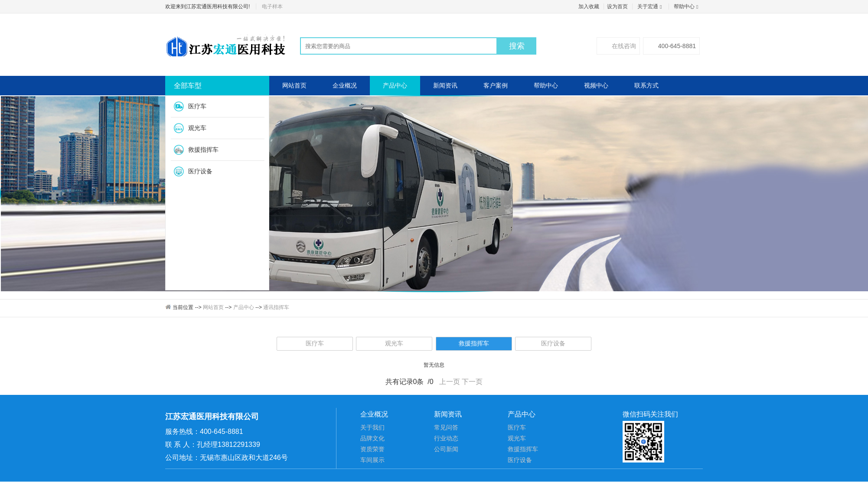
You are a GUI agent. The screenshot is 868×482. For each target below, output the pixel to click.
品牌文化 (372, 438)
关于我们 (372, 427)
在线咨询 (618, 46)
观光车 (197, 128)
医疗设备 (200, 171)
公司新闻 (446, 449)
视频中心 (596, 85)
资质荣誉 (372, 449)
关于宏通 (651, 7)
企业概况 (345, 85)
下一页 (472, 382)
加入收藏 (589, 7)
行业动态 (446, 438)
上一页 (450, 382)
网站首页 (294, 85)
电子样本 (272, 7)
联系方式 (646, 85)
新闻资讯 (445, 85)
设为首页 (617, 7)
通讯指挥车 (276, 307)
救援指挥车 (203, 150)
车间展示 (372, 460)
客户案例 (496, 85)
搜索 (517, 46)
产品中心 (395, 85)
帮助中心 (687, 7)
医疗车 (197, 106)
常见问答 (446, 427)
